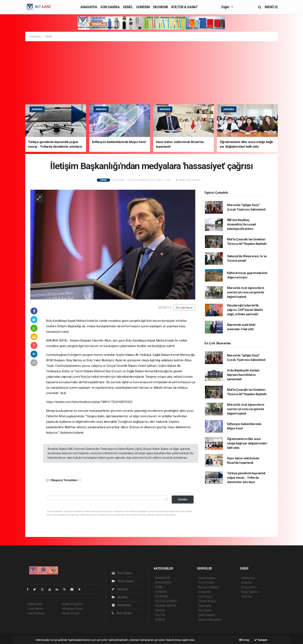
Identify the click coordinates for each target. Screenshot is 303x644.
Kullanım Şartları (72, 604)
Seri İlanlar (205, 610)
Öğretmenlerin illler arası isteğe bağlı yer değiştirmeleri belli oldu (247, 443)
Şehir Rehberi (207, 615)
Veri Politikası (36, 613)
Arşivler (120, 597)
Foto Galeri (122, 573)
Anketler (247, 583)
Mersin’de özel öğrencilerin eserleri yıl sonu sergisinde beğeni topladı (246, 292)
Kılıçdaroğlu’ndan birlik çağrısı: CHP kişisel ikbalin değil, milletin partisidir (245, 310)
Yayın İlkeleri (35, 609)
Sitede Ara (248, 578)
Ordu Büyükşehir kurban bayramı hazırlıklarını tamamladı (243, 375)
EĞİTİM (160, 615)
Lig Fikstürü (205, 596)
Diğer (226, 7)
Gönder (183, 499)
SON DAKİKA (110, 7)
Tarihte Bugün (207, 601)
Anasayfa (35, 36)
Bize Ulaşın (122, 613)
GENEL (128, 7)
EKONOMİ (161, 7)
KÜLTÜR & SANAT (185, 7)
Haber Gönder (71, 613)
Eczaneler (205, 592)
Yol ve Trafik (206, 583)
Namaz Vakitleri (208, 587)
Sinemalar (205, 606)
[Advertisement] (151, 73)
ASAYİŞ (160, 620)
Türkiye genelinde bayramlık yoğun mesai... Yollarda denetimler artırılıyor (246, 478)
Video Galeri (123, 581)
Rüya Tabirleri (250, 592)
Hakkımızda (35, 604)
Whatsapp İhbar (72, 609)
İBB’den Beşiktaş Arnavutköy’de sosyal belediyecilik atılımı (242, 224)
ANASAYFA (89, 7)
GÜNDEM (143, 7)
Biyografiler (249, 587)
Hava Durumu (207, 578)
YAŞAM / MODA (165, 606)
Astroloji (247, 596)
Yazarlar (120, 589)
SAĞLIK (160, 610)
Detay (244, 640)
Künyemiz (121, 605)
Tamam (261, 640)
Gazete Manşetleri (210, 620)
